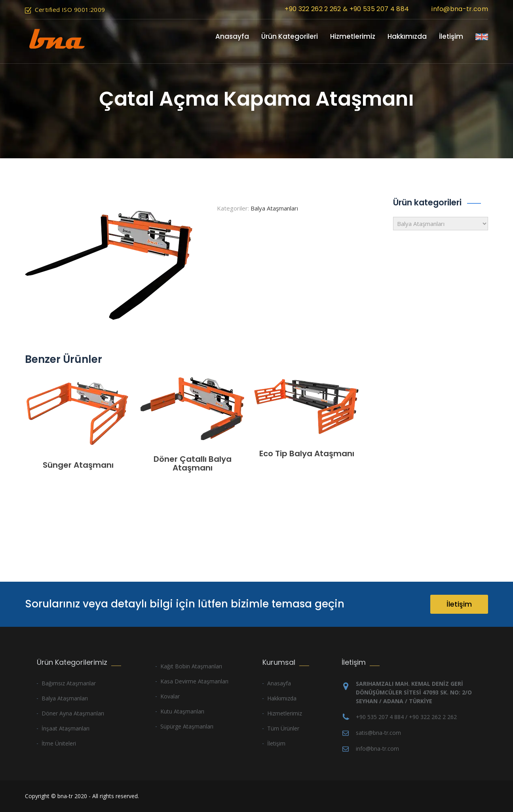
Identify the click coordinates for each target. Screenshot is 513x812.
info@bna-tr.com (460, 9)
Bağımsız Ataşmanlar (69, 683)
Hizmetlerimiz (353, 36)
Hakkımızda (407, 36)
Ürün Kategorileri (290, 36)
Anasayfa (232, 36)
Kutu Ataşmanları (182, 711)
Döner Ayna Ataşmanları (73, 713)
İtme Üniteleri (59, 743)
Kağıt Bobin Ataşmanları (191, 666)
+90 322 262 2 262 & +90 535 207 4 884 (347, 9)
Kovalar (170, 696)
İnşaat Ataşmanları (66, 728)
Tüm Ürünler (283, 728)
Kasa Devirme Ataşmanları (194, 681)
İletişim (451, 36)
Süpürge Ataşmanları (187, 726)
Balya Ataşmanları (274, 208)
